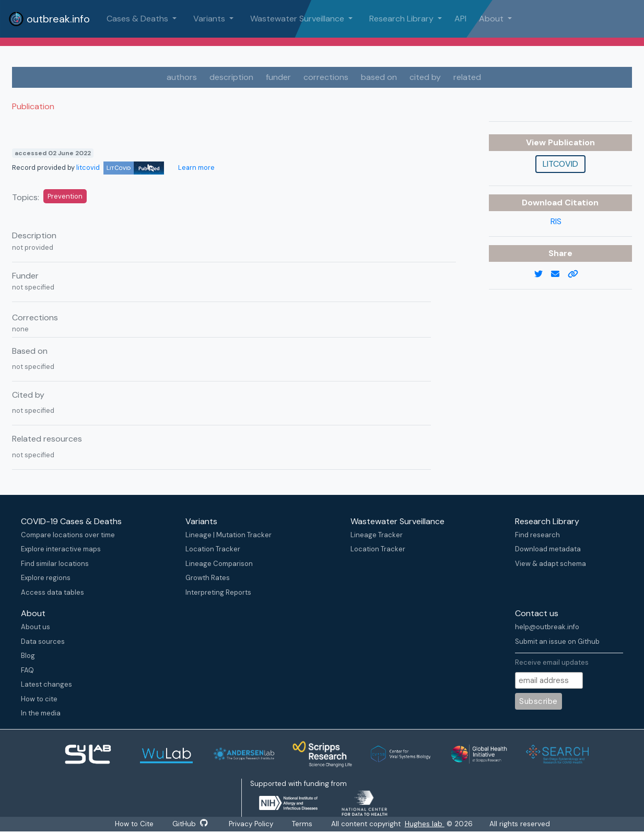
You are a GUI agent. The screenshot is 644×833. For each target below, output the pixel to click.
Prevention (65, 196)
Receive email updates (552, 662)
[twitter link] (543, 274)
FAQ (27, 670)
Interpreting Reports (218, 592)
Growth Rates (208, 578)
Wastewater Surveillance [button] (298, 19)
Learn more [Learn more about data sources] (196, 167)
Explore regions (46, 578)
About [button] (492, 19)
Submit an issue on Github (557, 641)
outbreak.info (49, 19)
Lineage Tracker (377, 535)
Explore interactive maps (61, 549)
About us (36, 627)
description (231, 77)
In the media (41, 713)
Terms (302, 824)
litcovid (120, 167)
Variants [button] (210, 19)
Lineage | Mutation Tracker (229, 535)
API (460, 19)
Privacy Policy (251, 824)
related (467, 77)
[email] (559, 274)
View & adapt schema (551, 564)
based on (379, 77)
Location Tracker (213, 549)
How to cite (39, 699)
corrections (326, 77)
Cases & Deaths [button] (138, 19)
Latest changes (46, 684)
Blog (28, 656)
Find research (537, 535)
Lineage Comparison (219, 564)
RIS (556, 221)
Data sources (43, 641)
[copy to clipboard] (577, 274)
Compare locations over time (68, 535)
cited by (425, 77)
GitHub (190, 824)
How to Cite (135, 824)
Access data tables (52, 592)
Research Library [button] (402, 19)
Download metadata (548, 549)
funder (278, 77)
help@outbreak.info (547, 627)
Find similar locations (55, 564)
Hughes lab (425, 824)
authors (182, 77)
